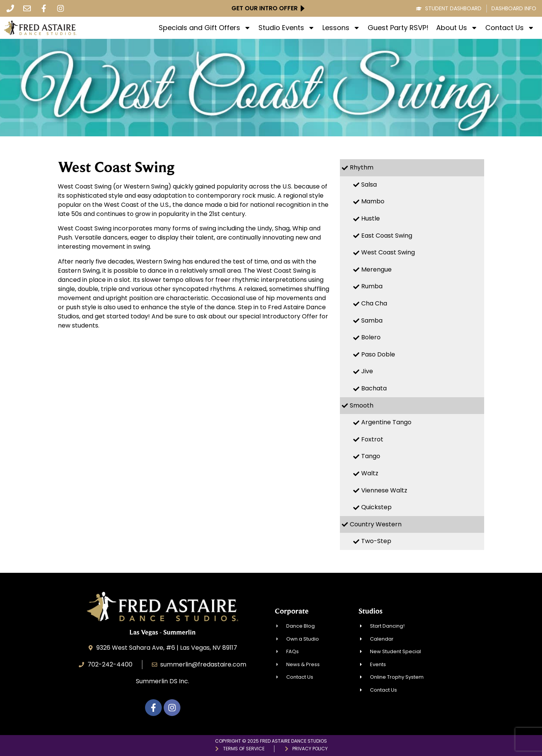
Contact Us (510, 28)
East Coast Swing (387, 236)
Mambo (373, 201)
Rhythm (362, 167)
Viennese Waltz (384, 490)
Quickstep (376, 507)
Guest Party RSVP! (398, 28)
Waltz (370, 473)
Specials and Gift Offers (205, 28)
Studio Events (287, 28)
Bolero (371, 337)
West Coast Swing (388, 252)
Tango (371, 456)
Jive (367, 371)
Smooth (362, 405)
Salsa (369, 185)
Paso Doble (378, 354)
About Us (457, 28)
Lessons (341, 28)
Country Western (376, 524)
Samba (372, 320)
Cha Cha (374, 303)
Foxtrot (372, 439)
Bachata (374, 388)
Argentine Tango (386, 422)
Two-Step (376, 541)
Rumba (372, 286)
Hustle (371, 218)
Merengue (376, 269)
